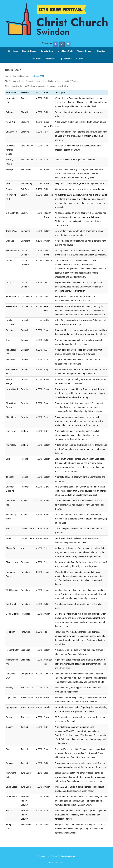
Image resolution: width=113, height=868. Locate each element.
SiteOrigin (54, 862)
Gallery (79, 59)
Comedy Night (47, 51)
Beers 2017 (39, 76)
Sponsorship (66, 59)
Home (13, 51)
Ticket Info (51, 59)
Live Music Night (65, 51)
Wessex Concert (85, 51)
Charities (101, 51)
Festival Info (36, 59)
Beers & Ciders (29, 51)
